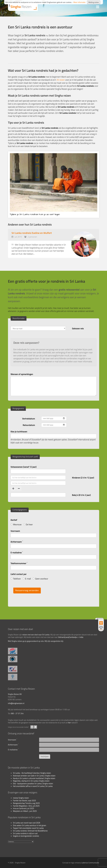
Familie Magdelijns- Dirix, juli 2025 (26, 806)
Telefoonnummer (19, 563)
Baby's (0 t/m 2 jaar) (81, 495)
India (81, 637)
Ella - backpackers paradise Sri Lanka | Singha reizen (33, 784)
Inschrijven (45, 756)
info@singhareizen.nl (16, 703)
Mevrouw (16, 524)
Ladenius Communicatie (90, 863)
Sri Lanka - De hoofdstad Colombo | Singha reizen (32, 773)
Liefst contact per (19, 574)
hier (69, 723)
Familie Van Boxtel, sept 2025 (25, 801)
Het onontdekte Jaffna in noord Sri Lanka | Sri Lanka (33, 786)
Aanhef (14, 520)
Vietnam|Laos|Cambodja (67, 637)
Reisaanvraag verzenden (27, 590)
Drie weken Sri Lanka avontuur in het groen (30, 825)
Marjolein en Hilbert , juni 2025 (25, 811)
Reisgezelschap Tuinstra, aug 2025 (26, 803)
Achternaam (17, 541)
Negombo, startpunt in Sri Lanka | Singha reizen (31, 781)
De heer (28, 524)
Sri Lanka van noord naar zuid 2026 (27, 823)
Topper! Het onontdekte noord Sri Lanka (28, 828)
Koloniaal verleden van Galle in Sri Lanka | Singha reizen (34, 776)
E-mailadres (17, 552)
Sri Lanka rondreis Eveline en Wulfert (32, 233)
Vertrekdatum (29, 419)
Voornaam (15, 531)
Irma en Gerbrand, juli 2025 (24, 808)
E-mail (27, 579)
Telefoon (16, 579)
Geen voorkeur (40, 579)
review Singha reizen (21, 798)
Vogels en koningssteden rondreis (26, 836)
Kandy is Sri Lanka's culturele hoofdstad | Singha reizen (34, 778)
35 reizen (61, 80)
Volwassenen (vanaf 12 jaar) (24, 467)
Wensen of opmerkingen (22, 374)
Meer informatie (79, 2)
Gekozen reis (78, 328)
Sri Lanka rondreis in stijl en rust (25, 833)
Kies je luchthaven (19, 432)
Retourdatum (29, 425)
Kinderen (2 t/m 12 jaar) (83, 478)
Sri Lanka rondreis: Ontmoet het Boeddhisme (30, 831)
